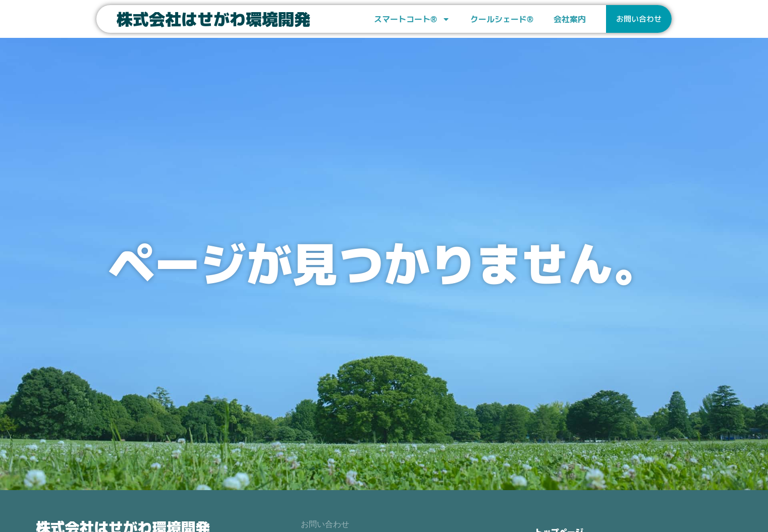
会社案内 (570, 19)
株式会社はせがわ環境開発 (213, 19)
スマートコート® (412, 19)
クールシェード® (502, 19)
